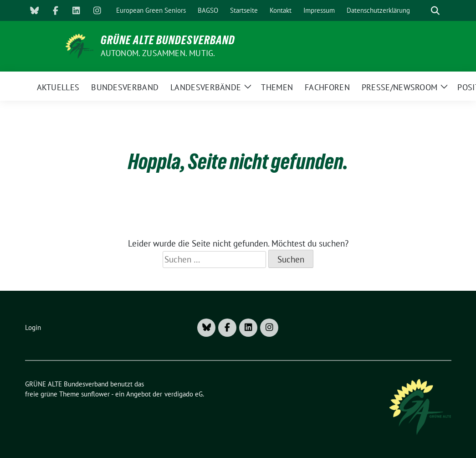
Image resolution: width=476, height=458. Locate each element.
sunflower (95, 394)
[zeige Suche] (435, 11)
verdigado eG (184, 394)
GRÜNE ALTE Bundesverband (168, 40)
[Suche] (422, 11)
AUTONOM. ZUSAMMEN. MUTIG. (158, 53)
